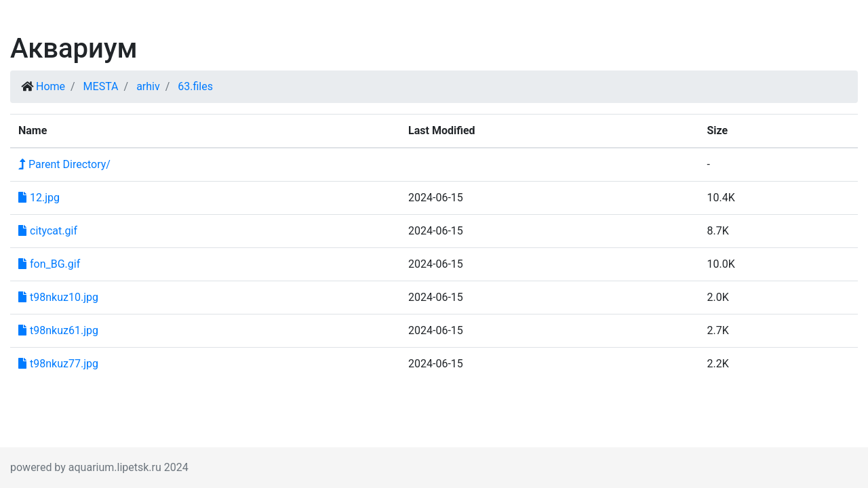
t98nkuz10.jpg (58, 297)
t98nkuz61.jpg (58, 330)
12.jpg (39, 198)
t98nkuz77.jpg (58, 364)
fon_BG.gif (49, 264)
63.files (195, 86)
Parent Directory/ (64, 164)
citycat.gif (48, 231)
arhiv (148, 86)
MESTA (101, 86)
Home (51, 86)
